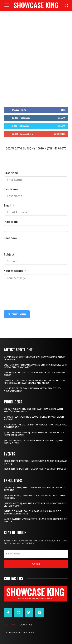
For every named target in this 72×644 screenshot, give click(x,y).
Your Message (14, 271)
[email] (36, 554)
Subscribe (60, 134)
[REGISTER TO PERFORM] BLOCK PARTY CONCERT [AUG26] (35, 469)
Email (7, 206)
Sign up (36, 564)
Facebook (11, 238)
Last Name (11, 189)
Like (63, 110)
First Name (11, 173)
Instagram (11, 222)
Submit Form (17, 314)
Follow (61, 118)
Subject (9, 255)
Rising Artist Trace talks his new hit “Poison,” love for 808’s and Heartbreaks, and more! (34, 382)
